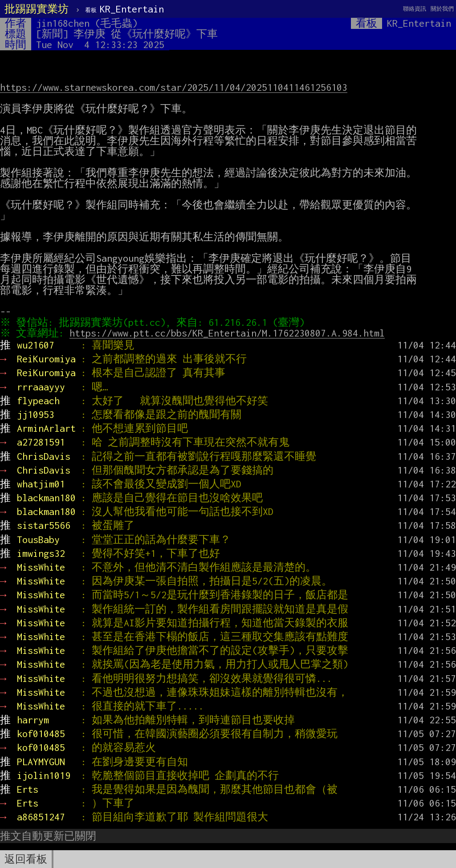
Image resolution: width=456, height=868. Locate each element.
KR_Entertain (124, 9)
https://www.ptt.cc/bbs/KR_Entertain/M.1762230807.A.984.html (229, 333)
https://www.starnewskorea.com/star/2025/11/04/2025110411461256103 (174, 87)
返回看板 (26, 859)
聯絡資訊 (415, 9)
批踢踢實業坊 (37, 9)
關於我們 (442, 9)
